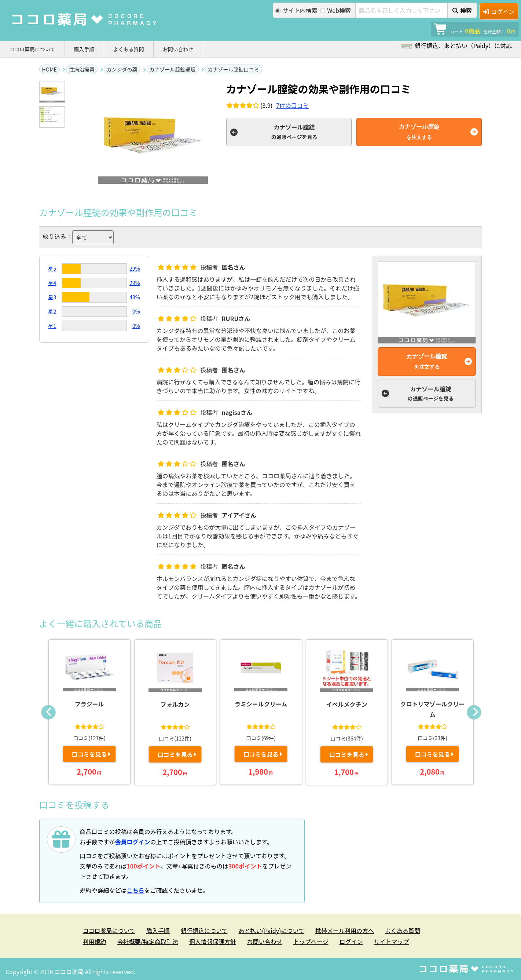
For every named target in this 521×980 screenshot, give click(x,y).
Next (474, 712)
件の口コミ (292, 105)
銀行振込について (204, 930)
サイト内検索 (296, 10)
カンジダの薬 (122, 69)
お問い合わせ (178, 49)
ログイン (499, 11)
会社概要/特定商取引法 (148, 941)
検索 (462, 10)
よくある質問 (129, 49)
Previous (48, 712)
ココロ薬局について (32, 49)
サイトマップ (392, 941)
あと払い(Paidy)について (271, 930)
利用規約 (95, 941)
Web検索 (335, 10)
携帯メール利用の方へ (345, 930)
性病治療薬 (82, 69)
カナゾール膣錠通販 (173, 69)
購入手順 (84, 49)
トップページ (311, 941)
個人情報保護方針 (213, 941)
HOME (49, 69)
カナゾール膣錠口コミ (234, 69)
